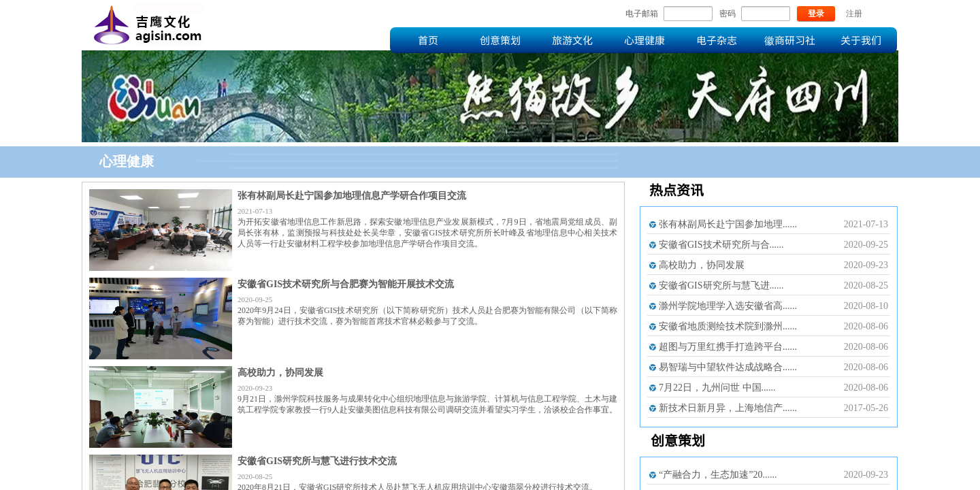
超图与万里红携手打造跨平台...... (728, 347)
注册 (854, 14)
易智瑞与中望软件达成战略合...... (728, 367)
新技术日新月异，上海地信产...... (728, 408)
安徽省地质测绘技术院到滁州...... (728, 326)
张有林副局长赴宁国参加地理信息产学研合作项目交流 (352, 196)
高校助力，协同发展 (280, 373)
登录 (816, 14)
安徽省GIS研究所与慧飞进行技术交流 (317, 461)
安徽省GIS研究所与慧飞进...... (721, 285)
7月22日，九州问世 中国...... (717, 388)
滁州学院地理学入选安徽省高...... (728, 306)
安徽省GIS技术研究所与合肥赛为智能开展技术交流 (346, 284)
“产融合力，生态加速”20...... (718, 475)
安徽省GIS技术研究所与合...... (721, 245)
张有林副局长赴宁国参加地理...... (728, 224)
